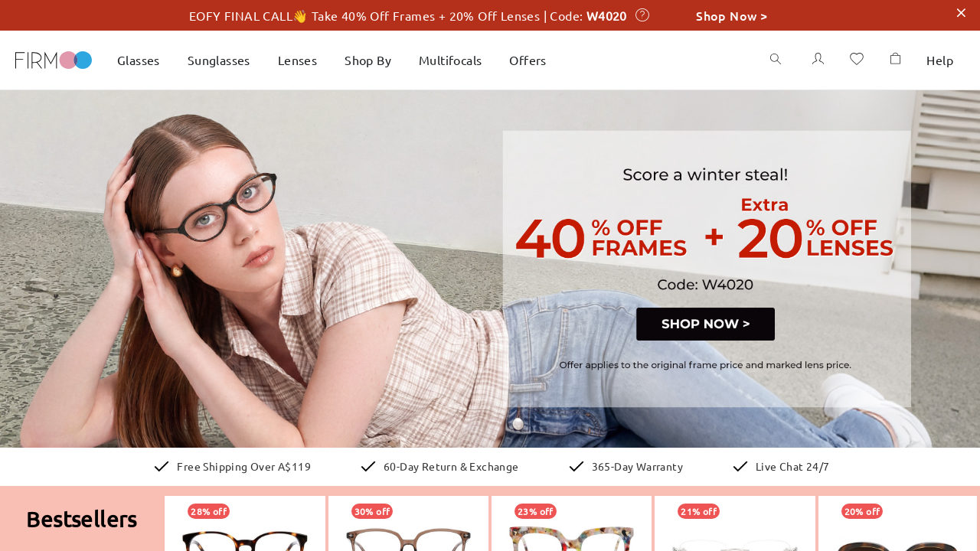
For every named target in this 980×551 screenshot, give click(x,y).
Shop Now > (732, 15)
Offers (537, 59)
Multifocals (461, 59)
